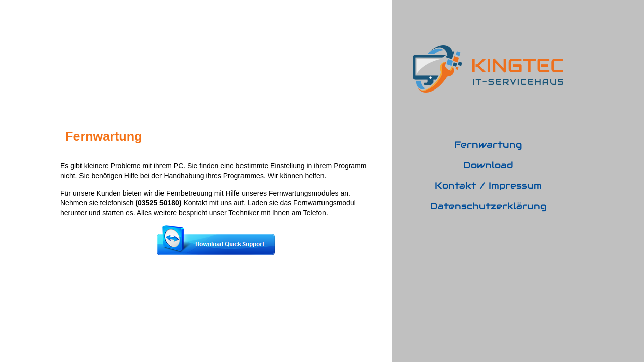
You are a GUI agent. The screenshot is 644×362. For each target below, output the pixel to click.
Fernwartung (488, 145)
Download (488, 165)
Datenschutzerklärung (488, 206)
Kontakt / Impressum (488, 185)
